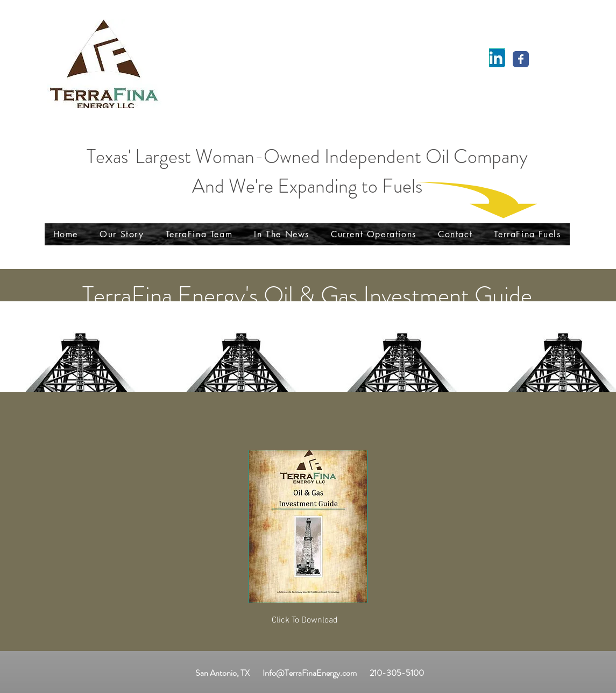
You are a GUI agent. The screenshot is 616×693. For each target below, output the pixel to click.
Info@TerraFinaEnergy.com (310, 673)
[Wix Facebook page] (521, 59)
